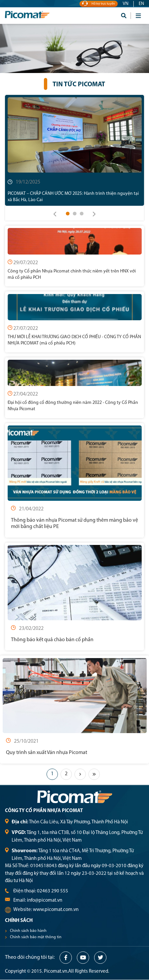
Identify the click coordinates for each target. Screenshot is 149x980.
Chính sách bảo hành (28, 931)
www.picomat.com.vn (56, 910)
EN (141, 4)
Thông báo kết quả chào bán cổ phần (52, 640)
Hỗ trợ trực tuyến (99, 4)
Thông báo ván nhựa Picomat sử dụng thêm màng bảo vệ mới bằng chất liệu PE (74, 524)
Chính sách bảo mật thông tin (36, 937)
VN (126, 4)
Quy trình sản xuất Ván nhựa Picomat (47, 753)
